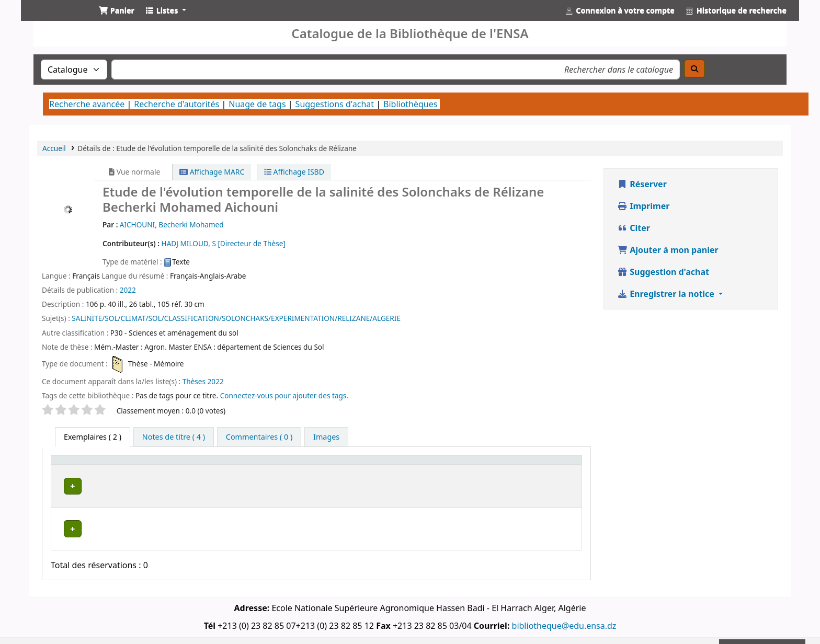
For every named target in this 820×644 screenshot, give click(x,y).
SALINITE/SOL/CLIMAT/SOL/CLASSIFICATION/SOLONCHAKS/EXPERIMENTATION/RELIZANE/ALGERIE (236, 318)
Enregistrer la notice (667, 294)
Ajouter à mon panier (668, 250)
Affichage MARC (212, 172)
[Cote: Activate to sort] (437, 465)
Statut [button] (480, 465)
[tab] (174, 437)
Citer (634, 228)
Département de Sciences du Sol (208, 514)
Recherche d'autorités (176, 104)
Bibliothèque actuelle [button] (186, 465)
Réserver (642, 184)
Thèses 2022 (203, 381)
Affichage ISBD (294, 172)
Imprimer (643, 206)
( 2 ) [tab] (93, 437)
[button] (117, 10)
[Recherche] (694, 69)
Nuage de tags (257, 104)
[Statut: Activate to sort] (487, 465)
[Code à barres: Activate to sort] (546, 465)
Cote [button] (423, 465)
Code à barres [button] (539, 465)
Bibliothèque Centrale (189, 484)
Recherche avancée (87, 104)
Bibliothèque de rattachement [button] (336, 465)
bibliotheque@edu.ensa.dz (564, 609)
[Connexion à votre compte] (620, 10)
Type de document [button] (90, 465)
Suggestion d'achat (663, 272)
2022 (128, 290)
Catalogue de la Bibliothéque (55, 20)
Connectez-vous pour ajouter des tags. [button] (284, 395)
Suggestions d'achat (335, 104)
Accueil (54, 148)
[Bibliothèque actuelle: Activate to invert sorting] (208, 465)
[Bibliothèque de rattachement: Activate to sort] (343, 465)
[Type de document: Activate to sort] (96, 465)
